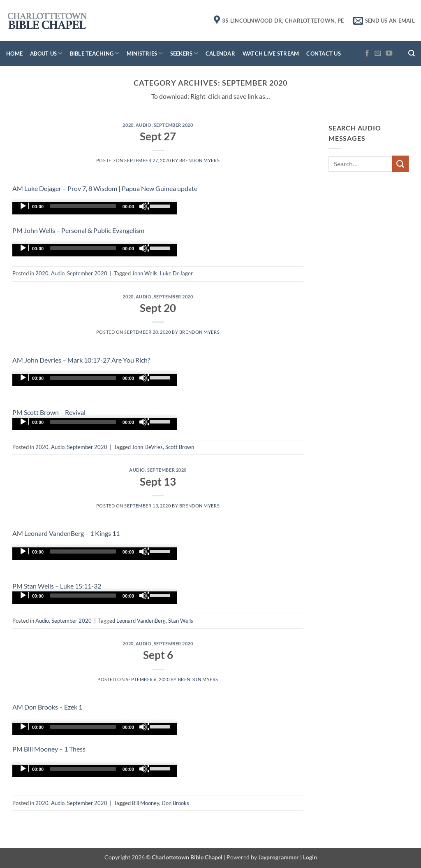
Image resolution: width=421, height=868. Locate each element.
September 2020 (173, 125)
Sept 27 (158, 136)
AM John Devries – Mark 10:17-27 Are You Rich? (81, 360)
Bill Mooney (146, 803)
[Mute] (144, 206)
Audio (144, 125)
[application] (95, 208)
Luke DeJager (176, 273)
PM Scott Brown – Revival (49, 412)
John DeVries (147, 447)
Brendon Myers (199, 160)
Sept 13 (158, 482)
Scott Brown (180, 447)
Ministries (145, 53)
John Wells (145, 273)
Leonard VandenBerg (141, 621)
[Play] (24, 206)
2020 (128, 125)
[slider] (83, 206)
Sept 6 (158, 655)
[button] (412, 53)
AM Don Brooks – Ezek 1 (47, 707)
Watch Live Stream (271, 54)
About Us (46, 53)
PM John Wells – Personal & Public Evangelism (78, 230)
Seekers (184, 53)
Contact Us (324, 54)
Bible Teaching (95, 53)
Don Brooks (175, 803)
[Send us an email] (378, 54)
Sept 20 (158, 308)
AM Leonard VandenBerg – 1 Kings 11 (66, 533)
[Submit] (400, 164)
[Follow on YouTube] (389, 54)
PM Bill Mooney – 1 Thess (49, 749)
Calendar (220, 54)
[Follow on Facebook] (367, 54)
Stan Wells (181, 621)
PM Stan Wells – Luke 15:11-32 (57, 586)
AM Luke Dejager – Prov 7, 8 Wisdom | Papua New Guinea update (105, 188)
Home (14, 54)
